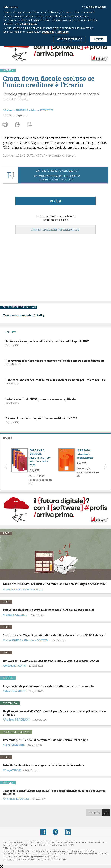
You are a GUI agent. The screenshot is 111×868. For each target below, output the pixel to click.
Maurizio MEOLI (15, 691)
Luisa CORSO (13, 640)
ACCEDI (55, 201)
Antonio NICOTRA (16, 110)
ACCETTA (99, 39)
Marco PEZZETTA (42, 110)
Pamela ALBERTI (16, 615)
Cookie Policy (28, 24)
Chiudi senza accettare (94, 7)
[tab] (55, 438)
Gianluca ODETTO (36, 640)
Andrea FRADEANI (17, 720)
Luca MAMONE (14, 745)
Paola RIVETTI (34, 590)
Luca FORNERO (13, 590)
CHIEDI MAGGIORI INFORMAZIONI (56, 230)
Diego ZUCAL (13, 770)
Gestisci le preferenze (55, 32)
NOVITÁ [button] (7, 438)
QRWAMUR (24, 860)
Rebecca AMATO (15, 666)
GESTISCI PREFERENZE (70, 39)
